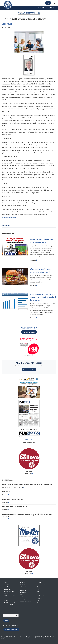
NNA (38, 594)
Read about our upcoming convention (13, 487)
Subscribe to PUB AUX (29, 442)
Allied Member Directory (29, 363)
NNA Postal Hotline (8, 598)
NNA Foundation (41, 596)
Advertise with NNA (29, 328)
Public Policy (7, 585)
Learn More (29, 474)
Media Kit (6, 607)
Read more (34, 260)
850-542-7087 (16, 626)
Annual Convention (42, 585)
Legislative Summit (42, 589)
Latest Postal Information (10, 587)
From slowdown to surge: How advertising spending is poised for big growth (43, 297)
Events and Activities (9, 592)
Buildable (3, 639)
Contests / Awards (41, 587)
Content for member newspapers (25, 590)
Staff (38, 601)
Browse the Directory (29, 370)
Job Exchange (24, 597)
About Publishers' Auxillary (10, 603)
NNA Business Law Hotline (10, 596)
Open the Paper (29, 439)
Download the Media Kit (29, 332)
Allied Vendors (24, 587)
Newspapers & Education (26, 599)
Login (48, 3)
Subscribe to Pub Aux (9, 605)
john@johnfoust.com (9, 217)
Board (39, 603)
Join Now (6, 594)
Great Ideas (23, 593)
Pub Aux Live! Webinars (26, 601)
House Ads (23, 595)
